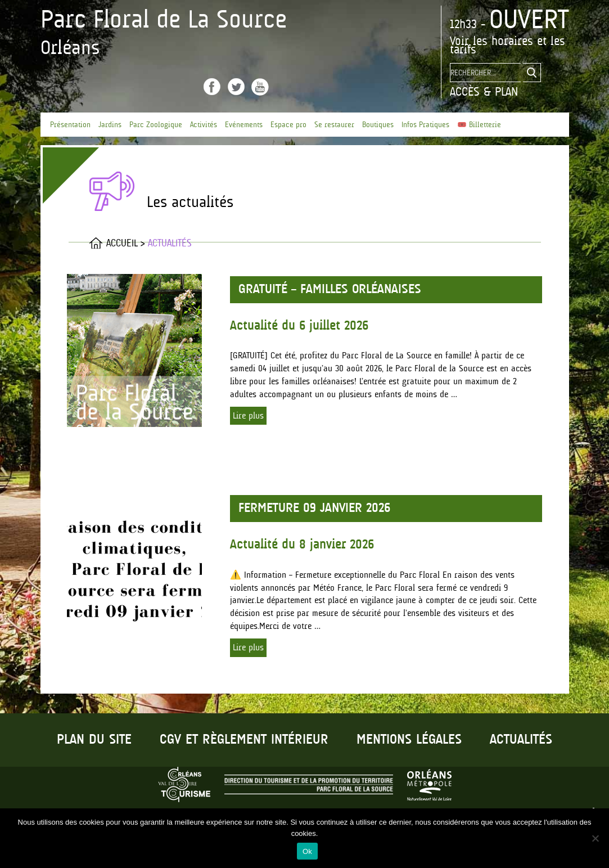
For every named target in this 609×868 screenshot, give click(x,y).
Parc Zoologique (156, 125)
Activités (204, 125)
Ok (307, 851)
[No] (595, 838)
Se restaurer (334, 125)
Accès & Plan (484, 91)
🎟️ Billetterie (479, 125)
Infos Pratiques (425, 125)
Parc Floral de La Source (164, 19)
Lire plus (248, 416)
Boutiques (378, 125)
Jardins (110, 125)
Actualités (521, 740)
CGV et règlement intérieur (244, 740)
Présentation (70, 125)
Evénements (244, 125)
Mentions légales (409, 740)
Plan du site (94, 740)
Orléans (70, 47)
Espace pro (288, 125)
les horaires (503, 41)
